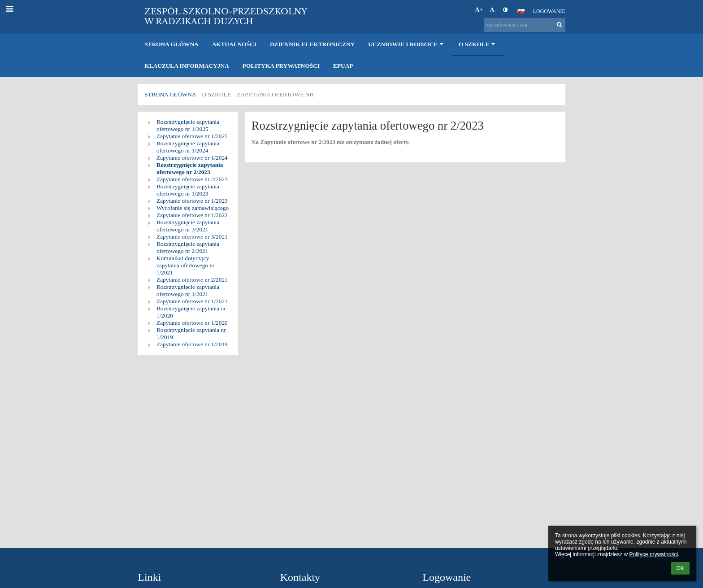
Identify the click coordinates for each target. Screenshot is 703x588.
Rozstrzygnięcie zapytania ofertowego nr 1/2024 (188, 147)
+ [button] (479, 10)
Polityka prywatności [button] (281, 66)
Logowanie (549, 11)
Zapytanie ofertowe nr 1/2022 (192, 215)
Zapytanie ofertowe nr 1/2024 (192, 158)
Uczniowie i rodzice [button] (407, 44)
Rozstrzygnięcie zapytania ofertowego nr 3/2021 (188, 226)
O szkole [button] (478, 44)
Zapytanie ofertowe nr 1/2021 (192, 301)
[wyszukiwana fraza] (525, 25)
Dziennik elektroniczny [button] (312, 44)
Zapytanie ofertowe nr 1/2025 (192, 136)
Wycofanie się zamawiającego (193, 208)
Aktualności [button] (234, 44)
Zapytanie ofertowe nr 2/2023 (192, 179)
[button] (521, 11)
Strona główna (170, 94)
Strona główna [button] (171, 44)
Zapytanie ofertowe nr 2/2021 (192, 280)
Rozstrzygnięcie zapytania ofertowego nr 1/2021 (188, 290)
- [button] (493, 10)
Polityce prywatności (653, 554)
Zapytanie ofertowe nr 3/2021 (192, 237)
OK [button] (680, 568)
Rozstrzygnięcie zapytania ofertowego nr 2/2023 (190, 168)
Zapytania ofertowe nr (275, 94)
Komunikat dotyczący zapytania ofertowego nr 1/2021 (186, 265)
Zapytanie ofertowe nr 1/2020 (192, 323)
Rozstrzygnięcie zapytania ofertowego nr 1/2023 (188, 190)
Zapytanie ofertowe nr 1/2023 (192, 201)
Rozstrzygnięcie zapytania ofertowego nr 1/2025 (188, 125)
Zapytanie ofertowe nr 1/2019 (192, 344)
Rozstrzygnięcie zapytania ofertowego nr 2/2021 (188, 247)
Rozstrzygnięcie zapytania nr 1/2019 (191, 333)
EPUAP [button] (343, 66)
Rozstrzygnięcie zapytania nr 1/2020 (191, 312)
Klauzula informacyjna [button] (187, 66)
